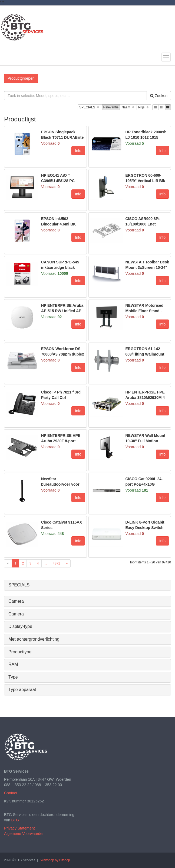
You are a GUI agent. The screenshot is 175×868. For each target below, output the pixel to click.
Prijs (144, 107)
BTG (15, 820)
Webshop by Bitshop (55, 860)
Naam (128, 107)
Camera (16, 601)
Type (13, 677)
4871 (56, 563)
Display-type (20, 626)
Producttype (20, 652)
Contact (11, 793)
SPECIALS (90, 107)
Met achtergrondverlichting (34, 639)
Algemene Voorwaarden (24, 834)
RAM (13, 664)
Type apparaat (22, 690)
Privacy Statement (19, 828)
